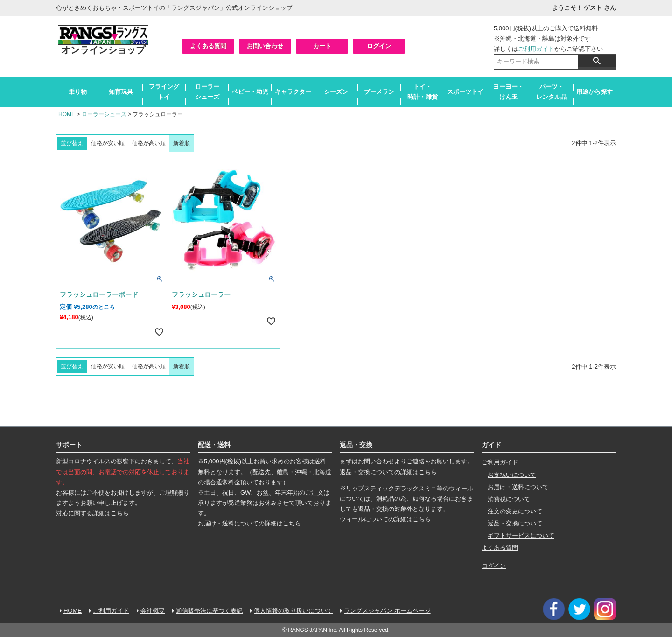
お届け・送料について (518, 487)
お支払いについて (512, 475)
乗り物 (78, 92)
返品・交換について (515, 523)
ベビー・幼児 (250, 92)
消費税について (509, 499)
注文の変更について (515, 511)
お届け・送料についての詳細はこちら (249, 523)
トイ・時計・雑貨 (423, 92)
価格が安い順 (108, 143)
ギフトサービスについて (521, 535)
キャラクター (293, 92)
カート (322, 46)
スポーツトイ (465, 92)
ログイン (379, 46)
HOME (67, 114)
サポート (69, 445)
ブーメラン (379, 92)
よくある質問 (208, 46)
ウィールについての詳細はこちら (385, 519)
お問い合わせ (265, 46)
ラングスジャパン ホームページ (387, 611)
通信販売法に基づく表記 (209, 611)
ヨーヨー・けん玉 (508, 92)
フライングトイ (164, 92)
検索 (597, 61)
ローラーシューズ (207, 92)
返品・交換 (356, 445)
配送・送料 (214, 445)
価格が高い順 (149, 143)
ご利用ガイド (536, 49)
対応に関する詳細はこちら (92, 513)
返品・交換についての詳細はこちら (388, 472)
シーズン (336, 92)
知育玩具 (121, 92)
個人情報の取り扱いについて (293, 611)
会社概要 (153, 611)
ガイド (491, 445)
